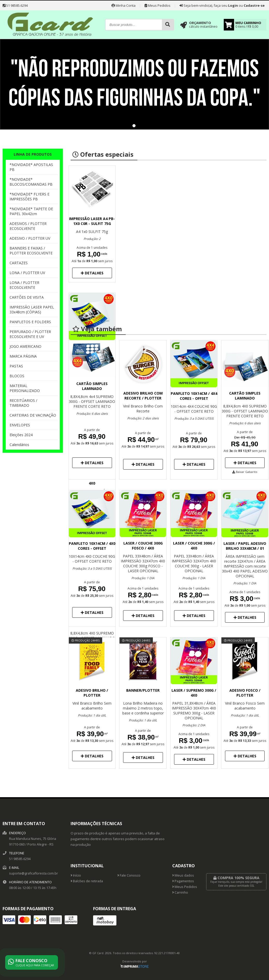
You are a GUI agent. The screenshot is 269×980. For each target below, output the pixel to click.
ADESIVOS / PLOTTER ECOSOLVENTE (28, 226)
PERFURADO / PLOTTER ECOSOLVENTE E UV (30, 334)
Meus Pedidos (158, 5)
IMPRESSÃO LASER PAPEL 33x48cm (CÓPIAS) (32, 310)
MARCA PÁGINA (23, 356)
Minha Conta (124, 5)
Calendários (19, 445)
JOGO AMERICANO (25, 346)
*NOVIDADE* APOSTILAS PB (31, 167)
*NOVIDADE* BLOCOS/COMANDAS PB (31, 182)
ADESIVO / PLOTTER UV (30, 238)
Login (233, 5)
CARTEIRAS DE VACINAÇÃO (33, 415)
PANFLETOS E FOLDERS (30, 322)
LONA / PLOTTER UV (27, 273)
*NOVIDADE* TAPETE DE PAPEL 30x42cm (31, 211)
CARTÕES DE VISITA (27, 297)
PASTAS (16, 366)
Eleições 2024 (21, 435)
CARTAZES (19, 263)
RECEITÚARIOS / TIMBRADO (23, 403)
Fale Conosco (129, 875)
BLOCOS (17, 376)
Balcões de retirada (87, 881)
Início (76, 875)
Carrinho (180, 892)
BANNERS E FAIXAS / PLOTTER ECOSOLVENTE (31, 251)
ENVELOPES (20, 425)
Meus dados (183, 875)
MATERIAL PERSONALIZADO (25, 388)
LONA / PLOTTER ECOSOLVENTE (24, 285)
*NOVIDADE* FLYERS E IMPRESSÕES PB (29, 197)
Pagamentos (183, 881)
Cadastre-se (254, 5)
